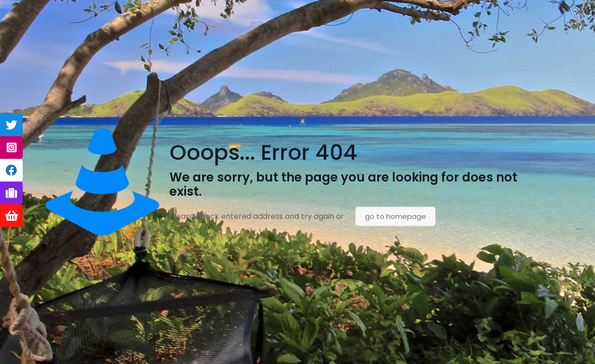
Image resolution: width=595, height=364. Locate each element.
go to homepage (395, 216)
